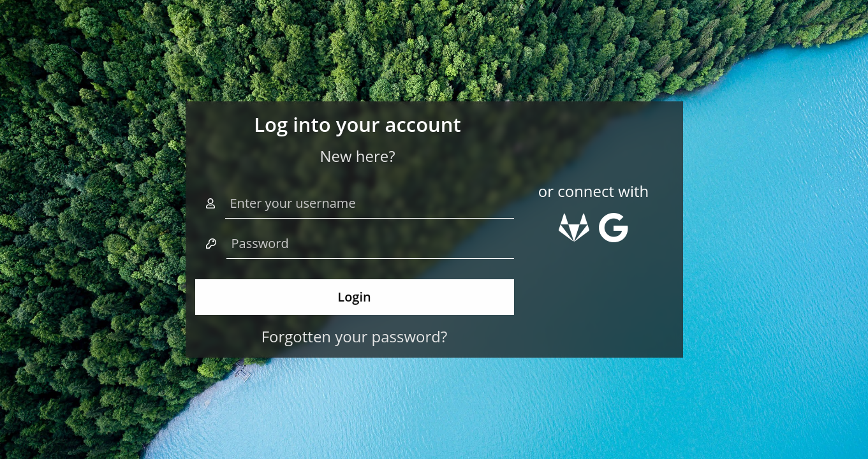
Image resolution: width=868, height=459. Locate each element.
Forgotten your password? (355, 336)
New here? (357, 156)
